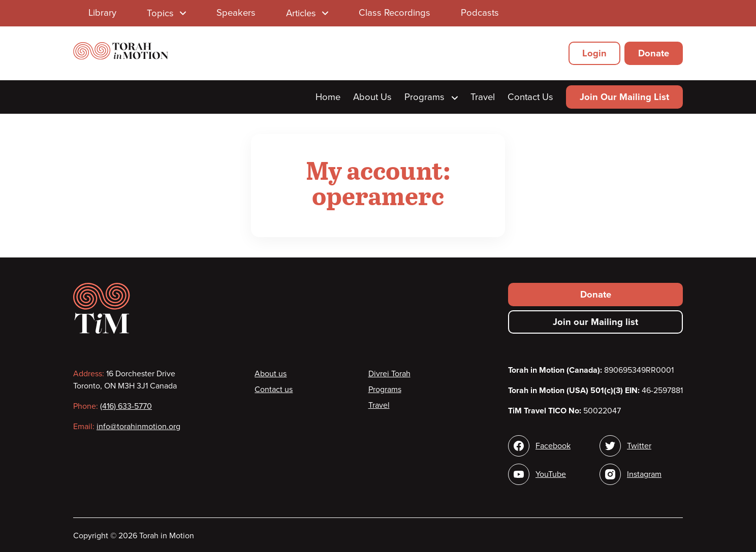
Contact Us (530, 97)
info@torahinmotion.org (138, 427)
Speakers (236, 13)
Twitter (639, 446)
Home (328, 97)
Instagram (644, 474)
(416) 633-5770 (126, 406)
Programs (431, 97)
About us (271, 374)
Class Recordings (395, 13)
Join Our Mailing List (624, 97)
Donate (654, 53)
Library (102, 13)
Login (594, 53)
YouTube (551, 474)
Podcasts (480, 13)
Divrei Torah (389, 374)
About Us (372, 97)
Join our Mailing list (595, 322)
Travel (483, 97)
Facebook (553, 446)
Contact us (274, 389)
